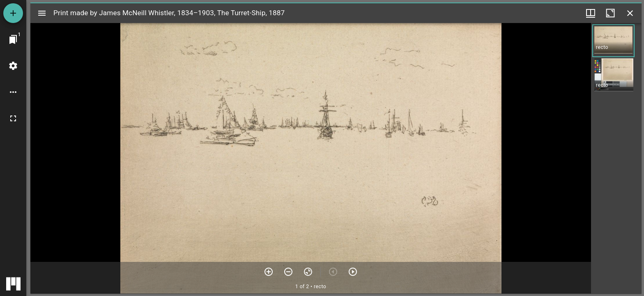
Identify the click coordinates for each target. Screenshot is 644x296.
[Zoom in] (269, 272)
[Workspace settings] (13, 66)
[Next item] (353, 272)
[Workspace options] (13, 92)
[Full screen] (13, 118)
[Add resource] (13, 13)
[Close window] (630, 13)
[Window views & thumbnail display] (591, 13)
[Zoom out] (288, 272)
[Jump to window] (13, 39)
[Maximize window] (610, 13)
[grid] (616, 158)
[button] (613, 41)
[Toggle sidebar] (42, 13)
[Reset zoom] (308, 272)
